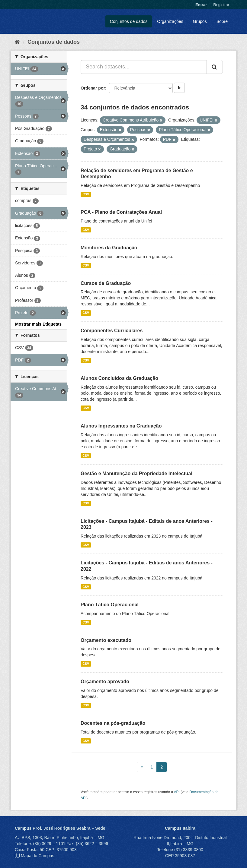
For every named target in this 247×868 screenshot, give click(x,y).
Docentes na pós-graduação (113, 723)
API (177, 792)
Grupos (200, 21)
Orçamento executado (106, 640)
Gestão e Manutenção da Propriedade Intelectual (136, 473)
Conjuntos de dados (129, 21)
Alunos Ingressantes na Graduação (121, 426)
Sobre (222, 21)
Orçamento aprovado (105, 682)
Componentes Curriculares (112, 331)
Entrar (201, 5)
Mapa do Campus (38, 856)
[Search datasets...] (144, 67)
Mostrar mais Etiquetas (38, 324)
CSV (86, 194)
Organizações (170, 21)
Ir (179, 88)
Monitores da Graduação (109, 248)
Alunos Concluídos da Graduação (119, 378)
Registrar (221, 5)
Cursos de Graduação (106, 283)
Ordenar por (93, 88)
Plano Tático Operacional (110, 605)
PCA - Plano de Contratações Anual (121, 212)
